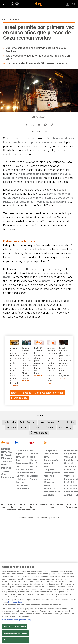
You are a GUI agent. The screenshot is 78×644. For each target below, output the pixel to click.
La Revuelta (10, 422)
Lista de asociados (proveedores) (17, 620)
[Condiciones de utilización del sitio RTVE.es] (3, 506)
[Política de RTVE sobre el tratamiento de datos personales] (12, 507)
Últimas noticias (39, 433)
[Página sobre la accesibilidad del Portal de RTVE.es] (42, 504)
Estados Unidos (66, 422)
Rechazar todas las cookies (15, 633)
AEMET (24, 428)
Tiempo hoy (65, 428)
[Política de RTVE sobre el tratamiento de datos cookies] (21, 507)
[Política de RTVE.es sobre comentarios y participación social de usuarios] (71, 506)
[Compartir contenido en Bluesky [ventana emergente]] (39, 124)
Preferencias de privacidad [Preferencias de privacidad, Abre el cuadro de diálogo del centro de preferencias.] (15, 640)
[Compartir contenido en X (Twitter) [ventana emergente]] (33, 124)
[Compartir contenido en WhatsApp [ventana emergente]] (45, 124)
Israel (7, 190)
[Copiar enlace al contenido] (52, 124)
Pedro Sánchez (28, 422)
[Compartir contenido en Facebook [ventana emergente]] (26, 124)
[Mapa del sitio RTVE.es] (52, 506)
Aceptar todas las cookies (15, 626)
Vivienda (11, 428)
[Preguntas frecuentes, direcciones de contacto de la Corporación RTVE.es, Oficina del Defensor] (60, 504)
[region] (39, 603)
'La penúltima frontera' (43, 428)
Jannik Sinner (47, 422)
